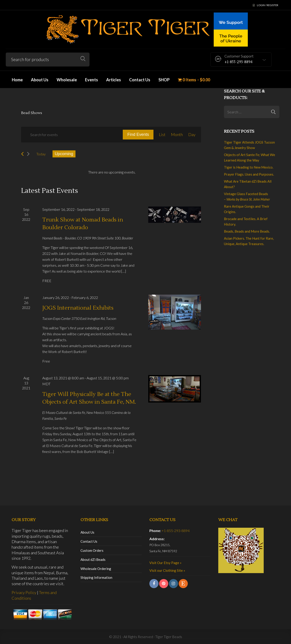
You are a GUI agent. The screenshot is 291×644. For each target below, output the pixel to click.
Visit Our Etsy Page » (165, 563)
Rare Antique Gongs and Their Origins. (247, 209)
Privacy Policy (24, 592)
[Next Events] (28, 154)
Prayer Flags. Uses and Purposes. (249, 174)
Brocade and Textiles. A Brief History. (246, 221)
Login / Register (268, 5)
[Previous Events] (22, 154)
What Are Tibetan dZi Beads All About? (248, 184)
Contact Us (89, 541)
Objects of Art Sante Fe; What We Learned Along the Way (250, 157)
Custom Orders (92, 550)
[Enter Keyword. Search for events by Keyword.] (72, 135)
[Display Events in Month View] (177, 135)
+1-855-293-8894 (176, 531)
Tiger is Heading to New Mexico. (249, 167)
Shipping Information (96, 577)
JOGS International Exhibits (78, 308)
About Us (87, 532)
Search (83, 59)
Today (41, 154)
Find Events (138, 134)
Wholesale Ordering (96, 569)
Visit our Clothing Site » (167, 570)
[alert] (112, 172)
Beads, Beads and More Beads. (247, 231)
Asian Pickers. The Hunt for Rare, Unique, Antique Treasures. (249, 241)
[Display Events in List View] (162, 135)
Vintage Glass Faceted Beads (247, 196)
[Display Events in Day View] (192, 135)
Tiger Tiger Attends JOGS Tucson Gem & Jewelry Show (249, 145)
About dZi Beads (93, 559)
